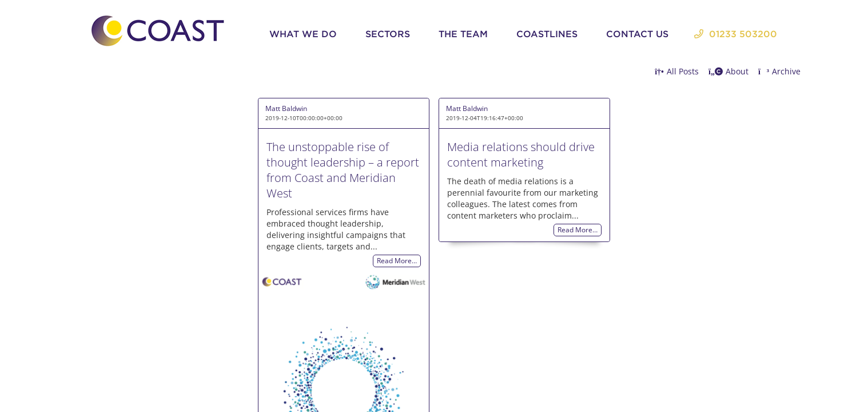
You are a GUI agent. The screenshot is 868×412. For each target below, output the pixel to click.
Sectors (388, 34)
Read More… (397, 261)
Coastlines (547, 34)
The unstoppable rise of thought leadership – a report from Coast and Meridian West (343, 170)
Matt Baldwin (286, 108)
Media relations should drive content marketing (521, 154)
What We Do (303, 34)
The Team (463, 34)
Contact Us (637, 34)
